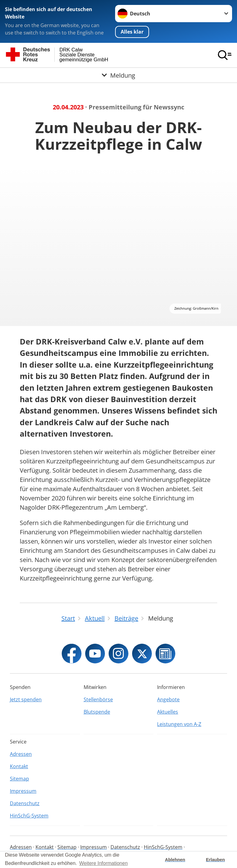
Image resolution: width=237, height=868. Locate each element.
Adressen (21, 754)
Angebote (168, 699)
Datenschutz (25, 803)
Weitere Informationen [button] (104, 863)
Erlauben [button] (215, 860)
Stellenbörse (98, 699)
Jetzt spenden (26, 699)
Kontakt (19, 766)
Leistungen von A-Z (179, 724)
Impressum (23, 791)
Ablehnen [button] (175, 860)
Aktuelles (168, 712)
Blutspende (97, 712)
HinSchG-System (29, 816)
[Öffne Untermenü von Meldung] (118, 75)
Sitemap (19, 779)
